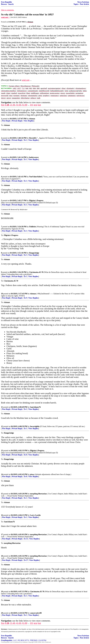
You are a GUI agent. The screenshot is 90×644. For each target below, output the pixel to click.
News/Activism (83, 2)
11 (2, 407)
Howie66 (33, 138)
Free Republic (7, 2)
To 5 (25, 255)
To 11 (26, 539)
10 (2, 294)
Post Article (84, 4)
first (3, 105)
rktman (32, 119)
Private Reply (17, 121)
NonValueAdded (35, 177)
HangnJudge (34, 253)
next (36, 105)
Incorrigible (35, 426)
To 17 (26, 560)
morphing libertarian (38, 494)
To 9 (25, 298)
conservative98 (36, 613)
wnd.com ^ (5, 17)
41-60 (19, 105)
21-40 (13, 105)
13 (2, 451)
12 (2, 426)
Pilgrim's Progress (36, 201)
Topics (76, 4)
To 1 (25, 140)
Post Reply (6, 121)
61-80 (25, 105)
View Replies (29, 121)
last (39, 105)
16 (2, 515)
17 (2, 535)
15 (2, 494)
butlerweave (34, 157)
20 (2, 613)
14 (2, 474)
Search (11, 4)
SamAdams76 (35, 407)
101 (32, 105)
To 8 (25, 455)
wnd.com (26, 80)
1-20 (7, 105)
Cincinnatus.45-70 (36, 272)
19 (2, 592)
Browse (4, 4)
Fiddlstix (33, 227)
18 (2, 556)
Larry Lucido (35, 515)
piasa (32, 474)
